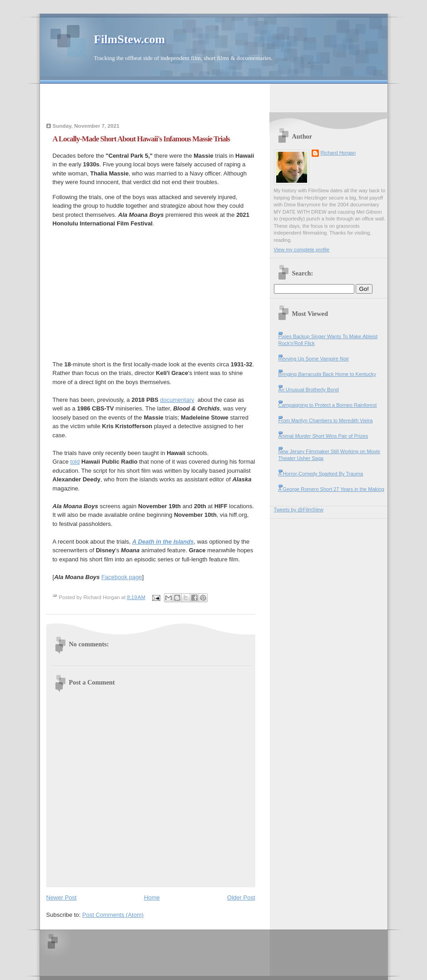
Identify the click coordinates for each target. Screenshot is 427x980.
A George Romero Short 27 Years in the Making (331, 489)
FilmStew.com (130, 39)
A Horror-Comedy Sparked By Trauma (321, 474)
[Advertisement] (213, 97)
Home (152, 897)
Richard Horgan (338, 153)
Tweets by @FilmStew (299, 510)
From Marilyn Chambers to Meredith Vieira (326, 420)
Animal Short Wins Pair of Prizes (323, 436)
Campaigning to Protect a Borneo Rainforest (328, 405)
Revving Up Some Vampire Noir (314, 359)
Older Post (241, 897)
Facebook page (122, 577)
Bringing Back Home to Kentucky (328, 374)
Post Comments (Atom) (113, 915)
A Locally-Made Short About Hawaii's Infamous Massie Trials (141, 139)
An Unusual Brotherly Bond (309, 390)
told (75, 462)
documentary (177, 400)
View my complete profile (302, 250)
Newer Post (62, 897)
